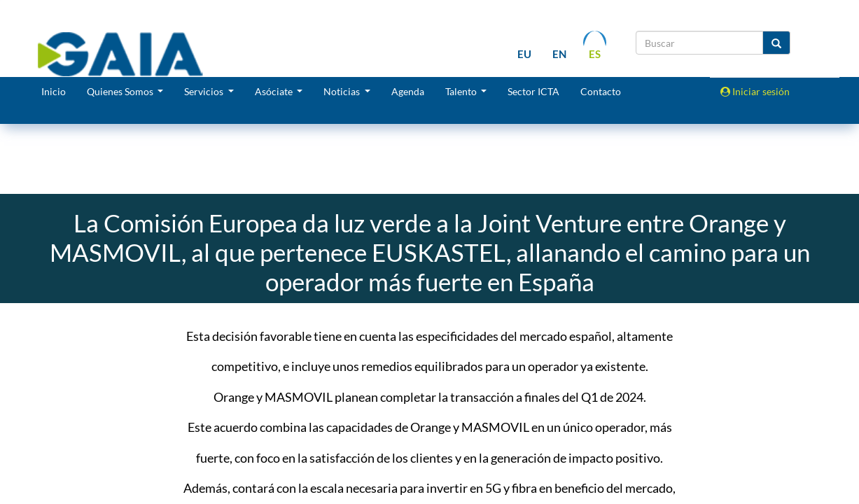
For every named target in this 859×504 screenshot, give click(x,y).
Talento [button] (462, 91)
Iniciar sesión (755, 91)
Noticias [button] (343, 91)
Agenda (408, 91)
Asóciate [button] (275, 91)
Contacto (601, 91)
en (559, 54)
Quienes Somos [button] (121, 91)
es (595, 54)
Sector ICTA (533, 91)
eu (524, 54)
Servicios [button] (205, 91)
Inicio (54, 91)
